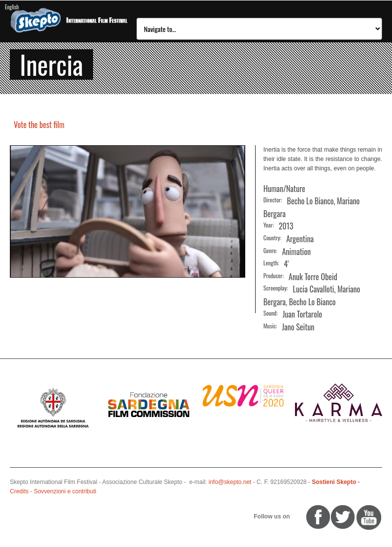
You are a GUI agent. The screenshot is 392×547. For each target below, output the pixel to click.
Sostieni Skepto (334, 482)
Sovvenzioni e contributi (65, 491)
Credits (19, 491)
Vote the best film (39, 125)
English (12, 7)
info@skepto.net (230, 482)
